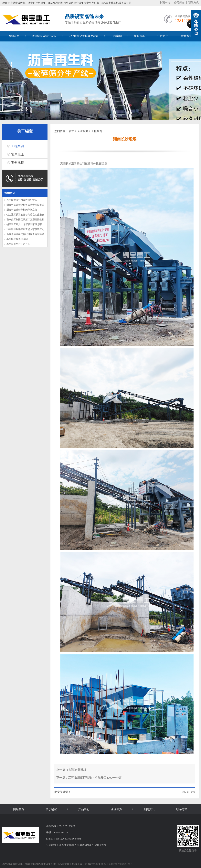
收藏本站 (165, 2)
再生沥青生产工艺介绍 (18, 244)
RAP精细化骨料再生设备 (84, 36)
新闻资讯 (139, 36)
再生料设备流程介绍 (17, 239)
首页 (72, 131)
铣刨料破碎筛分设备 (44, 36)
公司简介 (179, 2)
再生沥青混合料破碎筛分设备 (22, 200)
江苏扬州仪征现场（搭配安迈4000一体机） (96, 778)
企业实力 (83, 131)
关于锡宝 (25, 131)
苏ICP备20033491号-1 (121, 864)
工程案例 (116, 36)
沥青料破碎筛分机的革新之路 (22, 210)
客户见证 (17, 154)
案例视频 (17, 163)
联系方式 (194, 2)
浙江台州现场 (78, 770)
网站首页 (14, 36)
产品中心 (84, 809)
